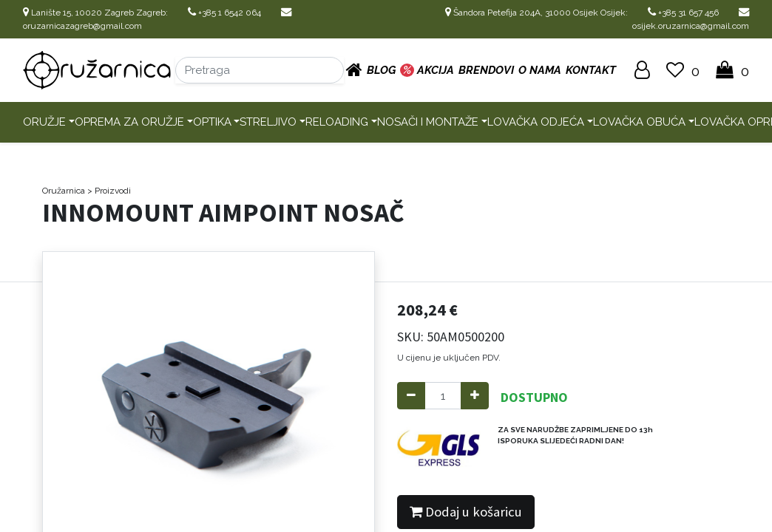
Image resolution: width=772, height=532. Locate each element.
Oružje (44, 122)
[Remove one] (411, 396)
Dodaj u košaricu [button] (466, 512)
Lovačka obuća (639, 122)
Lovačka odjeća (536, 122)
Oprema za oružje (129, 122)
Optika (212, 122)
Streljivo (268, 122)
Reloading (337, 122)
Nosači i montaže (428, 122)
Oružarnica (64, 191)
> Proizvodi (109, 191)
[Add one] (475, 396)
